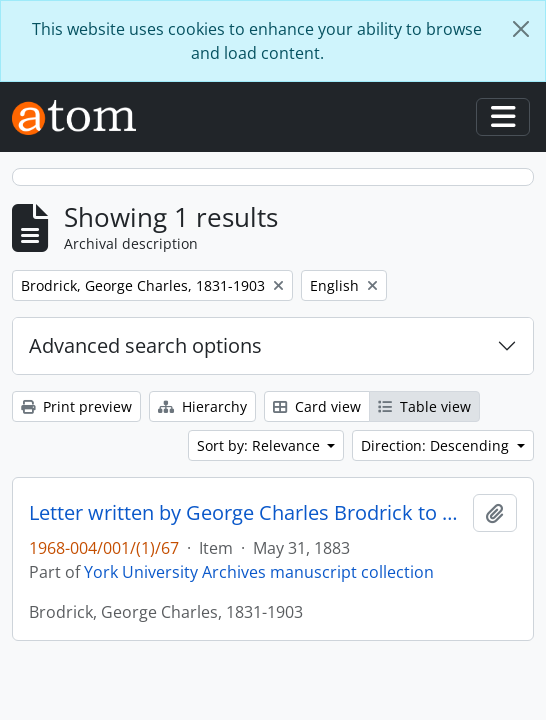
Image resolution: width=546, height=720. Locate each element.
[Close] (521, 29)
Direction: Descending (437, 445)
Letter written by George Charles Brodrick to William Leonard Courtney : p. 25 (247, 513)
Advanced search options (145, 345)
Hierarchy (202, 406)
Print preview (76, 406)
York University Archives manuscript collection (259, 572)
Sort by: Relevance (260, 445)
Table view (424, 406)
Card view (317, 406)
